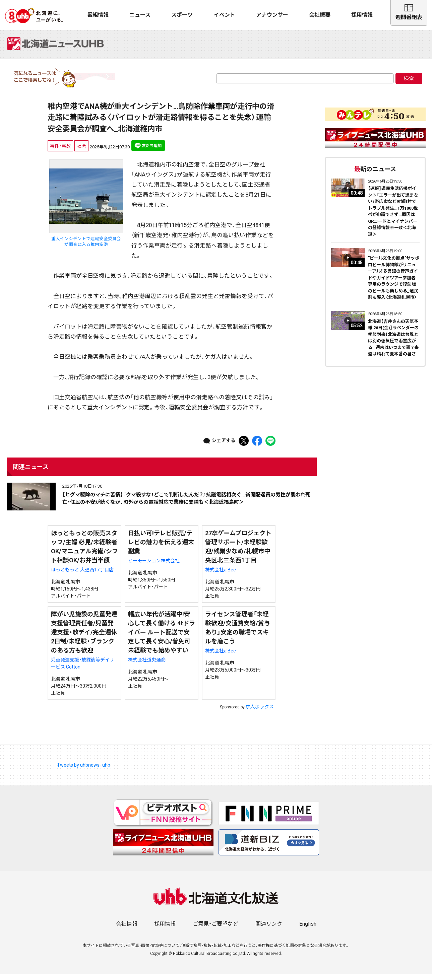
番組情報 (98, 15)
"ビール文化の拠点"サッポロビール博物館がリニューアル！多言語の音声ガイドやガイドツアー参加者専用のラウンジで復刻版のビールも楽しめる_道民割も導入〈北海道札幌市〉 (394, 283)
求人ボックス (260, 712)
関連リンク (269, 930)
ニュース (140, 15)
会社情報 (127, 930)
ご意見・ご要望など (215, 930)
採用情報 (362, 15)
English (308, 930)
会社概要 (320, 15)
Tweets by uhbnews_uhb (84, 770)
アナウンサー (272, 15)
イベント (225, 15)
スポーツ (182, 15)
